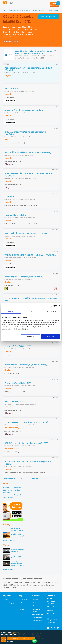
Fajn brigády (51, 603)
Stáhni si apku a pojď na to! (21, 638)
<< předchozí (9, 478)
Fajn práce (50, 616)
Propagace (22, 609)
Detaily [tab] (31, 311)
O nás (35, 603)
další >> (35, 478)
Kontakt (36, 600)
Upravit (31, 337)
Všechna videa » (9, 569)
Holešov (17, 490)
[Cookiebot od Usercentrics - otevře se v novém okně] (53, 306)
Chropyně (17, 495)
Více (15, 37)
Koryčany (17, 487)
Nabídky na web (38, 614)
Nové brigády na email (49, 17)
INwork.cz (50, 610)
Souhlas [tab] (11, 311)
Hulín (5, 495)
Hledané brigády (9, 603)
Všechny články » (9, 540)
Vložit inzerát (23, 600)
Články (6, 600)
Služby (21, 606)
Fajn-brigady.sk (51, 623)
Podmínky (36, 606)
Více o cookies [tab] (51, 311)
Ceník (20, 603)
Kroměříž (6, 487)
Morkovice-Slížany (10, 497)
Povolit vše (50, 337)
